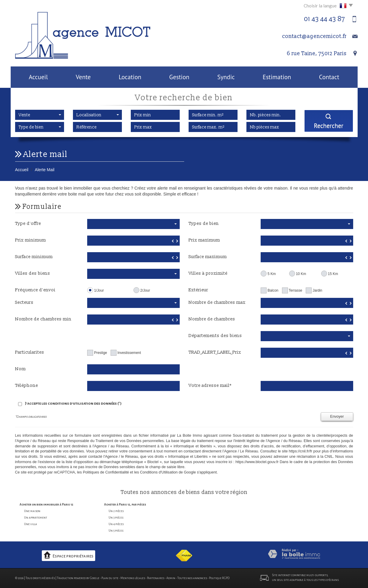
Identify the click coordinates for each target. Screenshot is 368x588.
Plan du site (110, 578)
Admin (171, 578)
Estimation (277, 77)
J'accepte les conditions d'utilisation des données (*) (73, 403)
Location (130, 77)
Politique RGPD (219, 578)
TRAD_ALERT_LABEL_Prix (215, 352)
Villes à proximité (208, 273)
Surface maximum (208, 257)
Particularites (30, 352)
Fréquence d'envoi (35, 290)
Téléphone (27, 386)
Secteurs (24, 302)
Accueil (38, 77)
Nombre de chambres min (43, 319)
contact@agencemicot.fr (314, 36)
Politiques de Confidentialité (106, 472)
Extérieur (198, 290)
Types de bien (204, 224)
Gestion (179, 77)
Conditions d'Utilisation (159, 472)
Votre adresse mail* (210, 386)
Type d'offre (28, 224)
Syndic (226, 77)
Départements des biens (215, 336)
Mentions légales (133, 578)
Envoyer (337, 417)
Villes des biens (33, 273)
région (239, 492)
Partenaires (156, 578)
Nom (20, 369)
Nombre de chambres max (217, 302)
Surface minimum (34, 257)
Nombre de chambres (212, 319)
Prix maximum (204, 240)
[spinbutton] (133, 241)
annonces (164, 492)
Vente (83, 77)
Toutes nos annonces (192, 578)
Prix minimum (31, 240)
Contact (329, 77)
